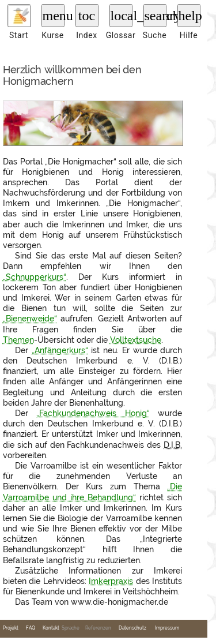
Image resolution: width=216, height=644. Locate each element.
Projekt (11, 628)
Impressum (167, 628)
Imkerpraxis (111, 581)
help (190, 16)
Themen (18, 340)
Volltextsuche (136, 340)
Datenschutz (132, 628)
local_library (122, 16)
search (156, 16)
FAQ (31, 628)
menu (54, 16)
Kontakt (51, 628)
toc (87, 16)
